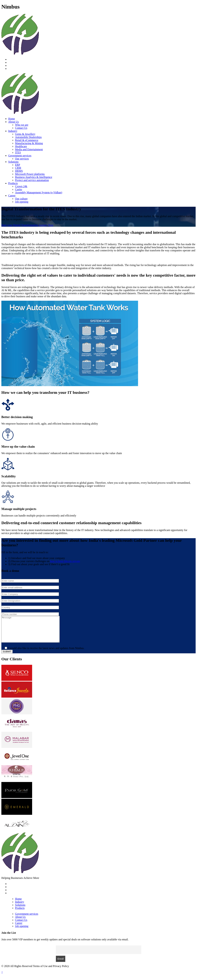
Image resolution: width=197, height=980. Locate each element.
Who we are (22, 125)
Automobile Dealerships (28, 137)
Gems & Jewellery (25, 134)
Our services (22, 159)
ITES (18, 152)
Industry (13, 131)
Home (12, 119)
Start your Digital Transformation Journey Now (27, 225)
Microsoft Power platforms (30, 174)
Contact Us (21, 128)
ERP (18, 165)
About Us (13, 122)
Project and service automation (32, 180)
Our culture (21, 199)
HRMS (19, 171)
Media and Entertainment (29, 149)
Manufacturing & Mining (29, 143)
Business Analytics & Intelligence (34, 177)
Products (13, 183)
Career (12, 196)
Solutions (13, 162)
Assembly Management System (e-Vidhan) (39, 192)
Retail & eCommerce (27, 140)
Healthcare (21, 146)
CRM (18, 168)
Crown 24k (21, 186)
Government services (20, 156)
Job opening (22, 202)
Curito (19, 189)
